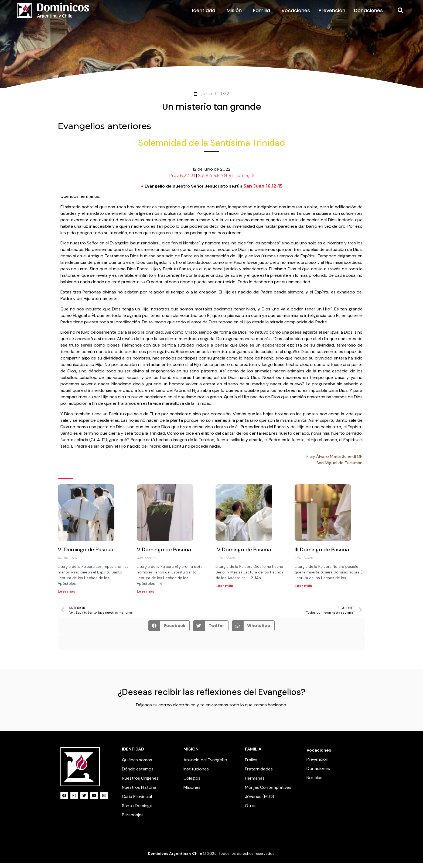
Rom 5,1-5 (245, 181)
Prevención (332, 15)
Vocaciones (296, 15)
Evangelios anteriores (104, 131)
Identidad (205, 15)
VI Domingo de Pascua (86, 554)
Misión (236, 15)
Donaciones (368, 15)
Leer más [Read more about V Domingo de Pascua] (146, 596)
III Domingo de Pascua (322, 554)
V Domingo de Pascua (164, 554)
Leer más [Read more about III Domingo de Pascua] (303, 590)
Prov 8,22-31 (182, 181)
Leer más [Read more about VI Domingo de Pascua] (66, 596)
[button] (400, 15)
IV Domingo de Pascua (243, 554)
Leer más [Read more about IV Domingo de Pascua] (224, 590)
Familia (263, 15)
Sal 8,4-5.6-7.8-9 (215, 181)
